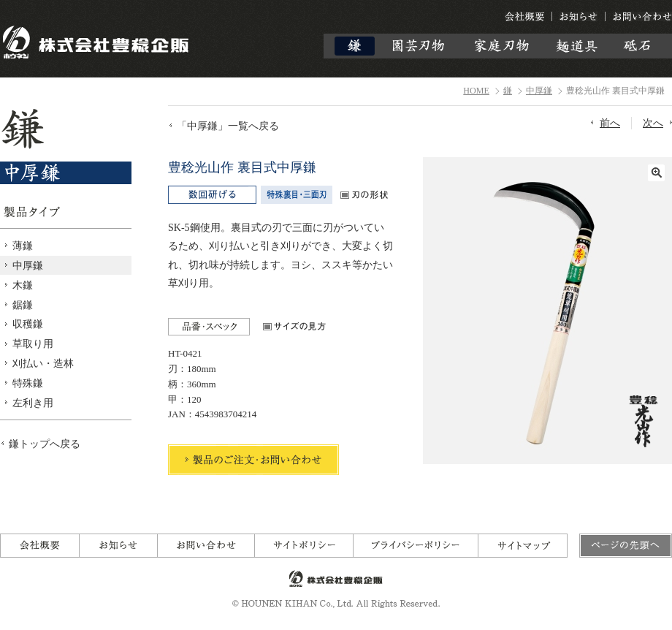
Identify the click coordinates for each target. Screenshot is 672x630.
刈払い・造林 (43, 363)
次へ (653, 123)
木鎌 (23, 285)
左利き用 (33, 403)
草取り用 (33, 344)
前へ (610, 123)
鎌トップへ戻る (45, 444)
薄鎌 (23, 246)
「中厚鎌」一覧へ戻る (228, 126)
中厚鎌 (539, 91)
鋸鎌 (23, 305)
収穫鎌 (28, 324)
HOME (476, 91)
